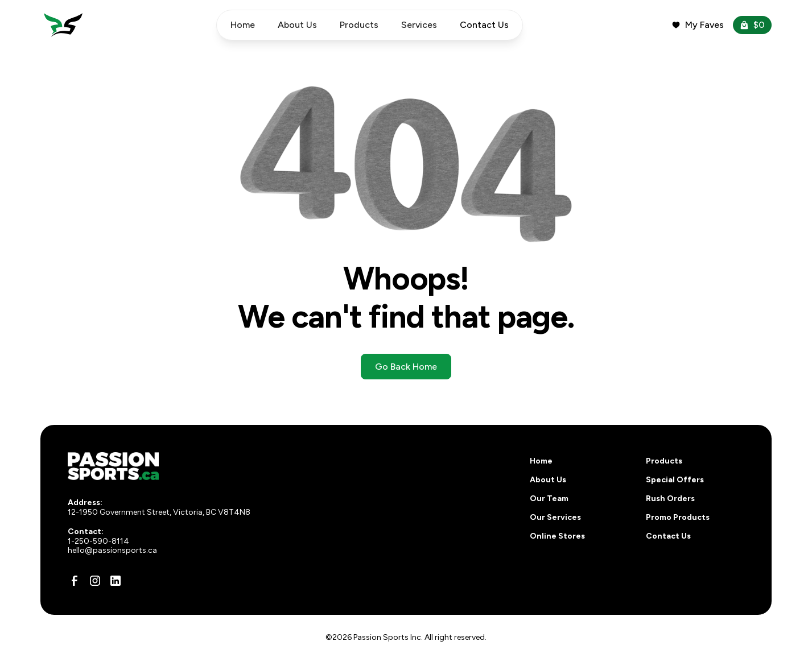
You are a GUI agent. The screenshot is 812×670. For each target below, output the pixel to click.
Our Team (549, 499)
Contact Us (668, 536)
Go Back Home (406, 367)
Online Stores (557, 536)
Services (419, 25)
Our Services (555, 517)
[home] (63, 25)
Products (359, 25)
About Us (297, 25)
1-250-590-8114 (98, 541)
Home (243, 25)
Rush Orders (670, 499)
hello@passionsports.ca (112, 550)
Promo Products (678, 517)
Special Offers (675, 480)
